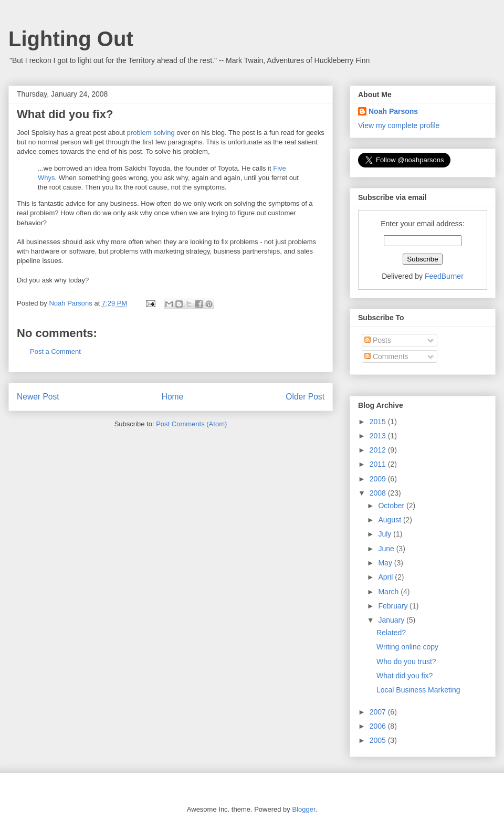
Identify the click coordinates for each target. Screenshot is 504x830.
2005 (379, 740)
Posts (378, 340)
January (392, 620)
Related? (391, 633)
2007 (379, 712)
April (386, 577)
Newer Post (38, 397)
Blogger (303, 809)
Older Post (305, 397)
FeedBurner (444, 276)
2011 (379, 464)
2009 (379, 479)
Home (173, 397)
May (386, 563)
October (392, 506)
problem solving (151, 133)
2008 (379, 493)
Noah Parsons (393, 111)
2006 (379, 726)
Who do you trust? (406, 661)
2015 (379, 422)
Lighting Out (71, 39)
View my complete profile (399, 125)
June (387, 549)
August (390, 520)
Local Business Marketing (418, 690)
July (386, 534)
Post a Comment (55, 351)
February (394, 606)
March (389, 592)
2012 (379, 450)
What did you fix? (405, 676)
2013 (379, 436)
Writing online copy (407, 647)
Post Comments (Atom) (191, 424)
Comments (386, 356)
